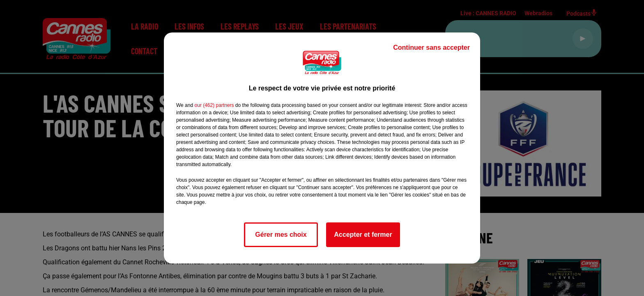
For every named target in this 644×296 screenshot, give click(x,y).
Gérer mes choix (281, 235)
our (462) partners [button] (214, 105)
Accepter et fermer (363, 235)
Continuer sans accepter (431, 47)
